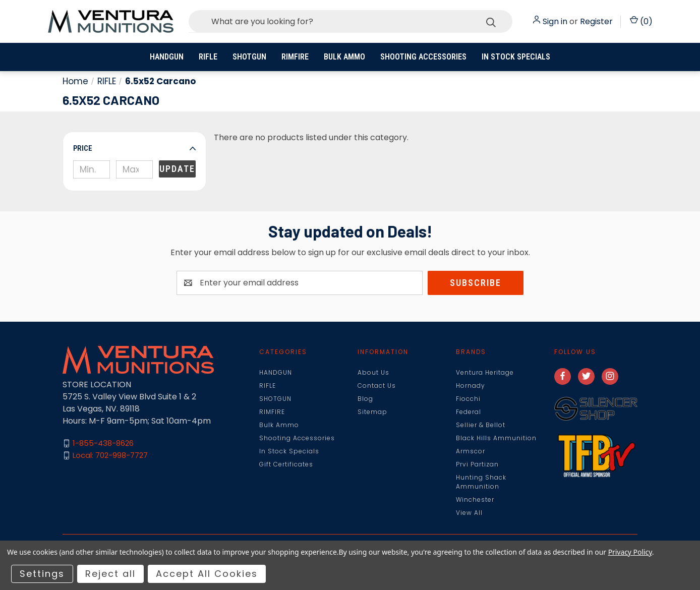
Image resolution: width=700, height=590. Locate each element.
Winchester (475, 499)
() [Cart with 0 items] (641, 21)
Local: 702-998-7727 (110, 455)
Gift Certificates (286, 464)
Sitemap (372, 412)
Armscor (471, 451)
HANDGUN (167, 57)
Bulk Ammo (344, 57)
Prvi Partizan (477, 464)
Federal (469, 412)
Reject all (110, 574)
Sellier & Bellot (481, 425)
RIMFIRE (295, 57)
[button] (134, 148)
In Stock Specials (516, 57)
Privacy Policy (630, 552)
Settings (42, 574)
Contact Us (377, 386)
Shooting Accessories (423, 57)
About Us (373, 372)
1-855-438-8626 (103, 443)
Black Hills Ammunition (496, 438)
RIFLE (208, 57)
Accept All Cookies (207, 574)
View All (469, 513)
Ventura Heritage (485, 372)
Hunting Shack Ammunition (481, 482)
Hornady (471, 386)
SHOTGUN (249, 57)
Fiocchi (468, 399)
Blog (365, 399)
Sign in (555, 21)
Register (596, 21)
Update (177, 169)
